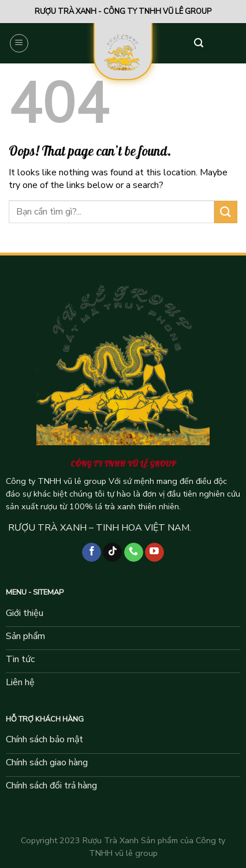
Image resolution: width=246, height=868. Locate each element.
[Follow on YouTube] (154, 553)
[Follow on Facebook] (92, 553)
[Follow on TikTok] (112, 553)
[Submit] (226, 212)
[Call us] (134, 553)
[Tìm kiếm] (199, 44)
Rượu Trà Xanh (111, 840)
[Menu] (19, 43)
